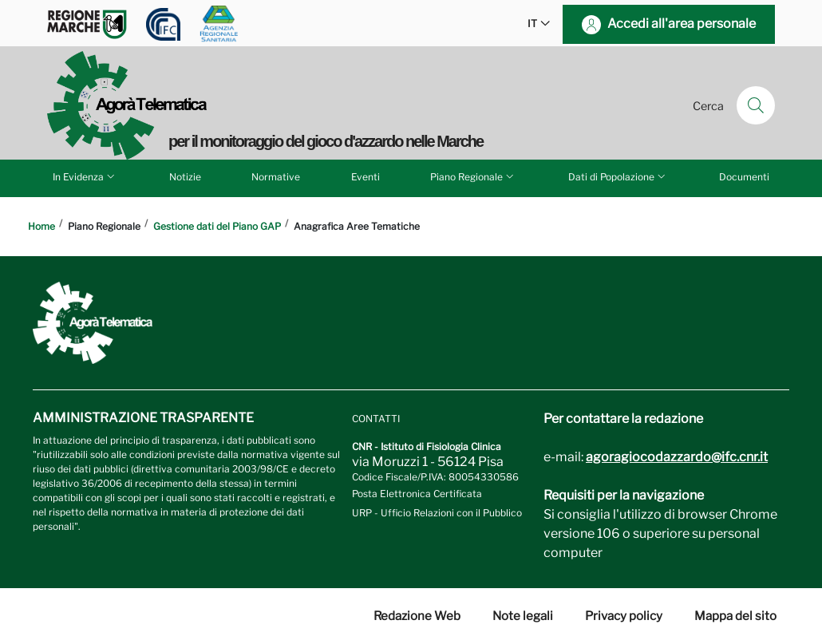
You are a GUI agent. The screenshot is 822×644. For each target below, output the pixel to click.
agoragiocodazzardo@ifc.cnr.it (677, 457)
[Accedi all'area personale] (669, 24)
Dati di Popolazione (618, 176)
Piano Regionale (473, 176)
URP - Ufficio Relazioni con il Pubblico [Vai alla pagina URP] (437, 513)
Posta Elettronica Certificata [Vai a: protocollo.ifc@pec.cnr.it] (417, 494)
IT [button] (539, 24)
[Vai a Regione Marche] (87, 24)
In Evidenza (85, 176)
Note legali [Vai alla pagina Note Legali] (523, 616)
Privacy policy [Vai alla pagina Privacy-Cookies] (624, 616)
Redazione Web (417, 616)
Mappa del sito (735, 616)
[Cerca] (756, 105)
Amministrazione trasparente (143, 418)
